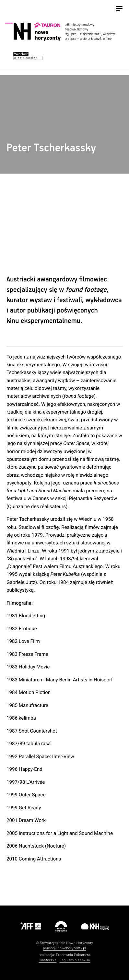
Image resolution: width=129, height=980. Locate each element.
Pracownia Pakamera (73, 955)
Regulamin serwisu (75, 960)
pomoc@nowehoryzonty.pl (65, 948)
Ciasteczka (47, 960)
